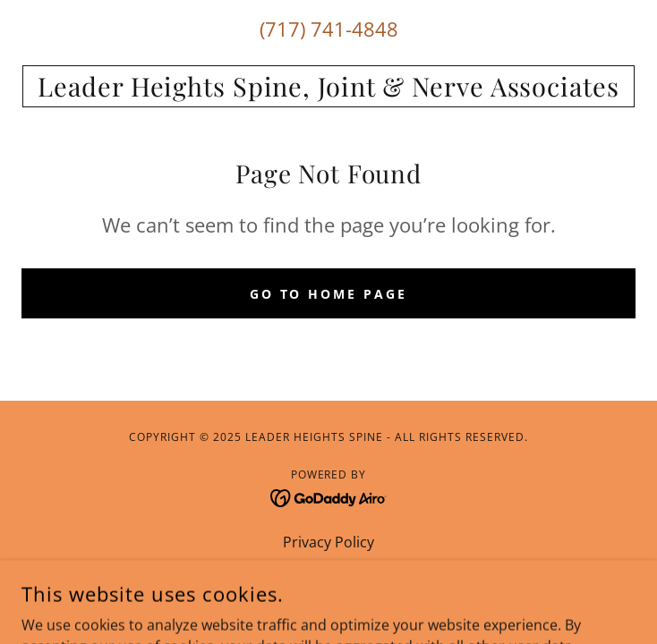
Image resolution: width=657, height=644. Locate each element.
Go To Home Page (329, 294)
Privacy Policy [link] (328, 542)
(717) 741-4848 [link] (329, 29)
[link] (328, 86)
